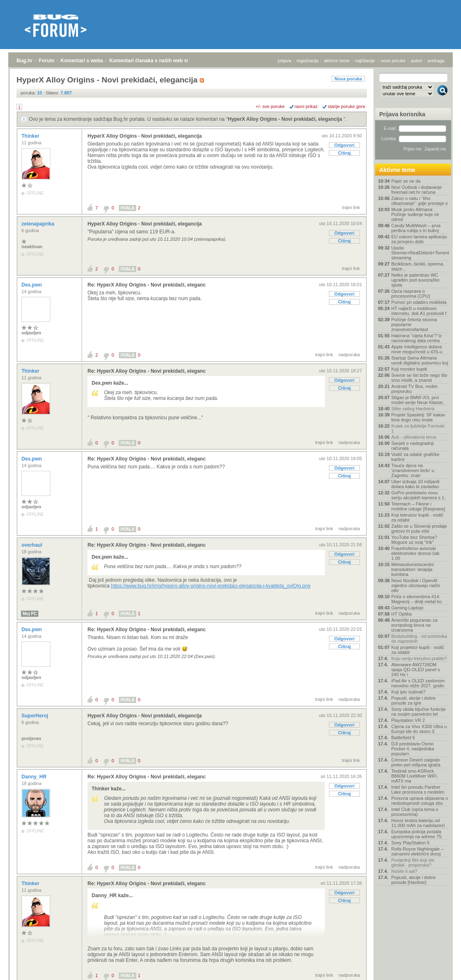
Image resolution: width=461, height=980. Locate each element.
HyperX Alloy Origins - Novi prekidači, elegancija (286, 119)
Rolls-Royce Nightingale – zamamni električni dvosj (417, 851)
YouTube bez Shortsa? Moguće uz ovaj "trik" (414, 540)
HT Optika (401, 614)
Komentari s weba (82, 61)
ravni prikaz (306, 106)
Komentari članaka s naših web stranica (156, 61)
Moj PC (30, 614)
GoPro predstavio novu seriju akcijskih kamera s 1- (418, 495)
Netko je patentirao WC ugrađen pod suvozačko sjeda (415, 280)
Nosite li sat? (404, 871)
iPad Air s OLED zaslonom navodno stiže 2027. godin (418, 683)
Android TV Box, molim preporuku (414, 389)
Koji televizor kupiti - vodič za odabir (417, 517)
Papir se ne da (406, 181)
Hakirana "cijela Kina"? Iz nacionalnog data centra (417, 338)
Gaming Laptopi (407, 608)
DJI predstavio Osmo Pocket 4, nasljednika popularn (413, 749)
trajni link (351, 207)
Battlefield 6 (403, 738)
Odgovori (344, 145)
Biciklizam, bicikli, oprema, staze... (418, 266)
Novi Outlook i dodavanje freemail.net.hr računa (416, 190)
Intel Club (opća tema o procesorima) (415, 812)
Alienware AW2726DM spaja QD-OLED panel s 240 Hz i (416, 670)
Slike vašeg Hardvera (413, 409)
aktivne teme (337, 61)
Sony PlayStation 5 (410, 843)
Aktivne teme (397, 170)
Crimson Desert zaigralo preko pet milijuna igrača (416, 762)
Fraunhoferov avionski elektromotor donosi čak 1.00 (415, 553)
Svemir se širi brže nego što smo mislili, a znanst (419, 378)
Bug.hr (25, 61)
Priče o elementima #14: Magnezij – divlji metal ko (416, 599)
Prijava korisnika (402, 114)
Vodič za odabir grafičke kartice (415, 457)
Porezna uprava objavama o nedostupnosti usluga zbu (420, 801)
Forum (46, 61)
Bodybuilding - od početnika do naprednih (419, 639)
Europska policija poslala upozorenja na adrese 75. (417, 834)
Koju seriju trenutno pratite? (419, 658)
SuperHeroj (35, 716)
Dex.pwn (32, 285)
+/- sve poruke (270, 106)
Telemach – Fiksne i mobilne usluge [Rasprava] (418, 506)
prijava (284, 61)
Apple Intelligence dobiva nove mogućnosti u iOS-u (417, 349)
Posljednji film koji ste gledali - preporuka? (413, 862)
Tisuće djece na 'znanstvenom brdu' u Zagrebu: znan (413, 470)
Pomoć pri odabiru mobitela (419, 302)
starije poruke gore (346, 106)
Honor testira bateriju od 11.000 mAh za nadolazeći (418, 823)
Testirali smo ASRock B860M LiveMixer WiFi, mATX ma (415, 776)
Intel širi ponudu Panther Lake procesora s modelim (418, 790)
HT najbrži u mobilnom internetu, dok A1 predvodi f (419, 311)
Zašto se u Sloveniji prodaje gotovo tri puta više (419, 529)
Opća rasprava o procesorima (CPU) (411, 294)
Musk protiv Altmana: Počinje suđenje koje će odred (415, 214)
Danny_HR (35, 777)
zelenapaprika (39, 224)
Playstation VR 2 (408, 720)
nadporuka (349, 355)
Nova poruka (348, 79)
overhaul (32, 545)
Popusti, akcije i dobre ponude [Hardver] (414, 880)
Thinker (31, 136)
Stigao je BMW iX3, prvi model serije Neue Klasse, (418, 400)
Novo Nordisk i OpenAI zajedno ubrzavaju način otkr (416, 585)
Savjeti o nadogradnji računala (413, 446)
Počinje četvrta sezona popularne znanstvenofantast (414, 324)
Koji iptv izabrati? (408, 692)
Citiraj (344, 153)
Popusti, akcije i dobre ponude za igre (414, 700)
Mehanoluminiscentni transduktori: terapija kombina (413, 569)
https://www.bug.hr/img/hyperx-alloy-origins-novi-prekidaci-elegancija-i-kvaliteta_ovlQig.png (211, 586)
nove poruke (393, 61)
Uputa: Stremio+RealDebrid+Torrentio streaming (420, 253)
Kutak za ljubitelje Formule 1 (418, 428)
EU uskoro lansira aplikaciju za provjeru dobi (419, 239)
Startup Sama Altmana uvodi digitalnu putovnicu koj (420, 360)
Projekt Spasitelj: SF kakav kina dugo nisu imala (418, 417)
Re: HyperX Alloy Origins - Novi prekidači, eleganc (147, 285)
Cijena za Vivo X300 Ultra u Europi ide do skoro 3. (419, 729)
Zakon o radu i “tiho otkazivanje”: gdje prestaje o (420, 201)
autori (417, 61)
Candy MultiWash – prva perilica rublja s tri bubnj (416, 228)
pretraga (436, 61)
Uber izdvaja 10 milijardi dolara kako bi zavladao (415, 484)
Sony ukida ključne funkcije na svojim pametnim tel (418, 712)
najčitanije (365, 61)
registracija (308, 61)
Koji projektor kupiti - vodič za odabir (418, 650)
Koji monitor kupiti (409, 369)
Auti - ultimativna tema (414, 437)
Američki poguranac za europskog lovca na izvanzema (414, 625)
